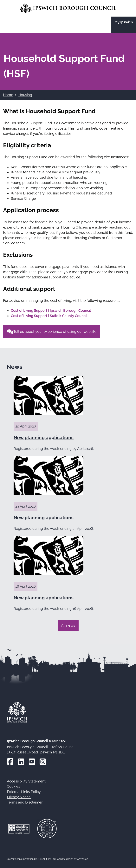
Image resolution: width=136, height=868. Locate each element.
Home (8, 95)
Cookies (14, 786)
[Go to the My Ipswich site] (124, 25)
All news (68, 625)
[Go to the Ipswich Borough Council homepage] (68, 8)
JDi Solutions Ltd (46, 859)
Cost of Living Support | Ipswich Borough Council (51, 310)
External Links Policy (24, 792)
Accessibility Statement (26, 781)
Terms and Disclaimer (25, 802)
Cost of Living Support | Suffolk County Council (49, 316)
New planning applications (44, 438)
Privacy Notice (19, 797)
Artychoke (83, 859)
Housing (25, 95)
